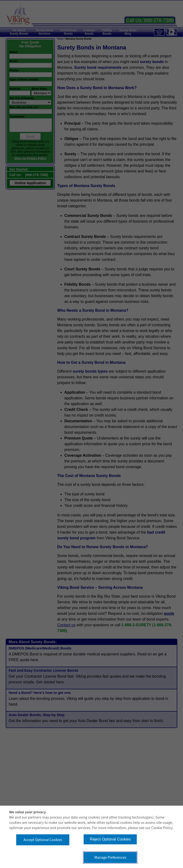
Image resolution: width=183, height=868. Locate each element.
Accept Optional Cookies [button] (43, 840)
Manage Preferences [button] (110, 857)
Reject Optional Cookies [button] (110, 839)
